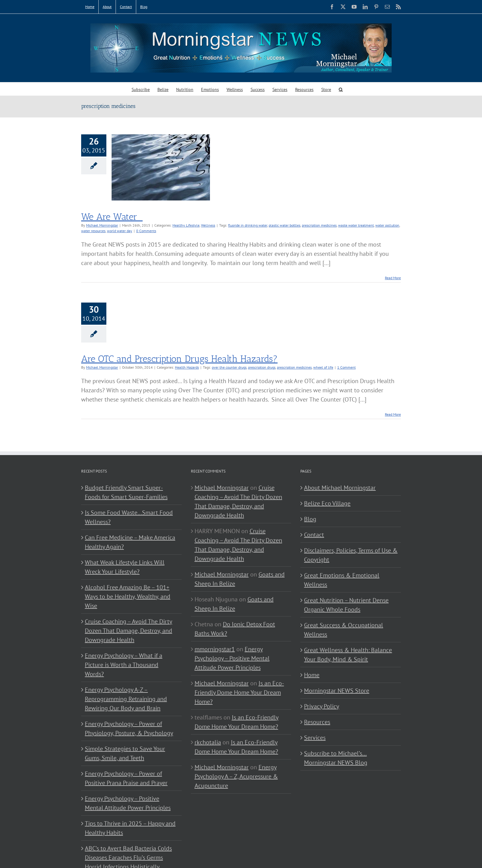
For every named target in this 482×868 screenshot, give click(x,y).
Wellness (208, 225)
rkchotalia (208, 742)
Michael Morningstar (102, 225)
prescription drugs (262, 367)
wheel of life (323, 367)
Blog (310, 519)
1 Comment (346, 367)
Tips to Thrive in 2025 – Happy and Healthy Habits (130, 828)
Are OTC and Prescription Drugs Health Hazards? (179, 359)
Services (315, 738)
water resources (93, 231)
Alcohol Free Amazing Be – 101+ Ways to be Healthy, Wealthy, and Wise (128, 597)
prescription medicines (319, 225)
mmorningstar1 (215, 649)
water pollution (387, 225)
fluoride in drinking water (248, 225)
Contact (314, 535)
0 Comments (146, 231)
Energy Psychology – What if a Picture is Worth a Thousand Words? (124, 665)
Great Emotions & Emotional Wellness (342, 580)
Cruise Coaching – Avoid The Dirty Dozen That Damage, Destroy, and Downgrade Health (128, 631)
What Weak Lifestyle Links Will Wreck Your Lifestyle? (125, 567)
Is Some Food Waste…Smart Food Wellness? (129, 517)
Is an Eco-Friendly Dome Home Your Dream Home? (239, 692)
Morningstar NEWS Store (337, 691)
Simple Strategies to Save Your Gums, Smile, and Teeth (125, 753)
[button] (341, 89)
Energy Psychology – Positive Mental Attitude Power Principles (128, 803)
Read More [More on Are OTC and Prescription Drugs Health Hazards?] (393, 414)
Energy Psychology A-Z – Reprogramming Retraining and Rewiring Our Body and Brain (126, 699)
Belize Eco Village (327, 503)
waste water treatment (356, 225)
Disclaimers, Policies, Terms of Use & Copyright (351, 555)
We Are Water (112, 217)
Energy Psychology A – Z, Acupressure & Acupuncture (236, 776)
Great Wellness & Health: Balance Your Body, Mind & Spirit (348, 655)
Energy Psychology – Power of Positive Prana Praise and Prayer (126, 778)
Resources (317, 722)
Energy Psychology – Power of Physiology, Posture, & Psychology (129, 728)
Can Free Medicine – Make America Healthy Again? (130, 542)
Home (312, 675)
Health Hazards (187, 367)
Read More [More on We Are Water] (393, 278)
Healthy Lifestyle (186, 225)
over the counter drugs (229, 367)
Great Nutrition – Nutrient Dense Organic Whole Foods (346, 605)
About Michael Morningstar (340, 488)
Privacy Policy (322, 706)
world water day (120, 231)
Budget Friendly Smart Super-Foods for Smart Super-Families (126, 492)
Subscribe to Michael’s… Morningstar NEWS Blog (336, 758)
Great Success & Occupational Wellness (344, 630)
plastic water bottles (284, 225)
